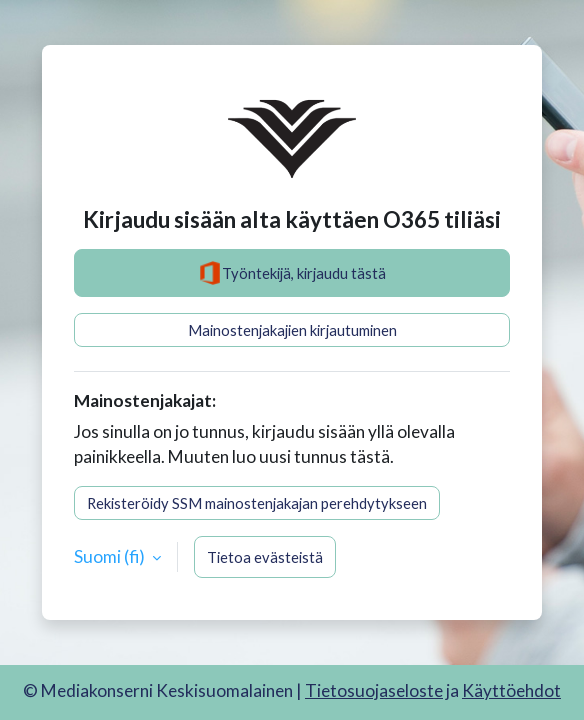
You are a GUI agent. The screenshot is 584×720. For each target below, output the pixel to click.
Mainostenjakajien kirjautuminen (292, 330)
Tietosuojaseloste (374, 690)
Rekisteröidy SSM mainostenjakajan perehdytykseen (257, 503)
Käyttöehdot (511, 690)
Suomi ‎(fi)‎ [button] (111, 556)
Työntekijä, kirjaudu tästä (292, 273)
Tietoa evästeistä (265, 557)
